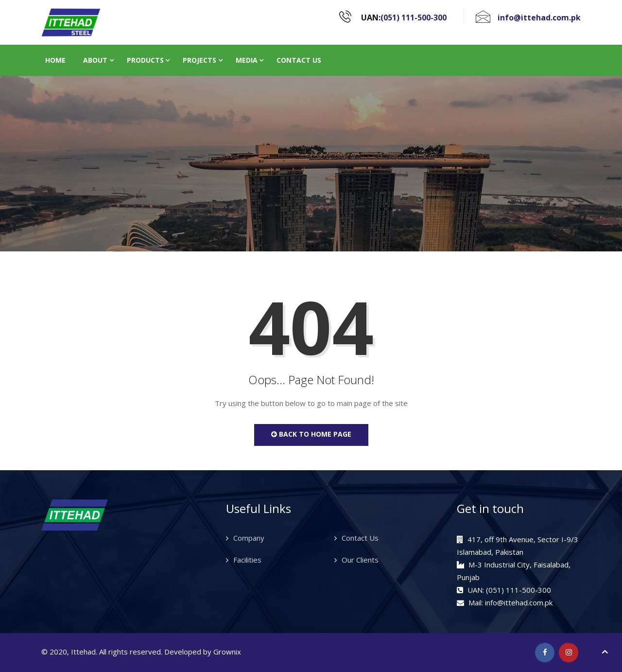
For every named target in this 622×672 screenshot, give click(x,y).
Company (249, 538)
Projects (199, 60)
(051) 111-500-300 (414, 18)
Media (247, 60)
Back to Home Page (311, 434)
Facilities (247, 560)
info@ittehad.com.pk (539, 18)
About (95, 60)
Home (55, 60)
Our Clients (360, 560)
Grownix (227, 652)
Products (145, 60)
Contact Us (299, 60)
